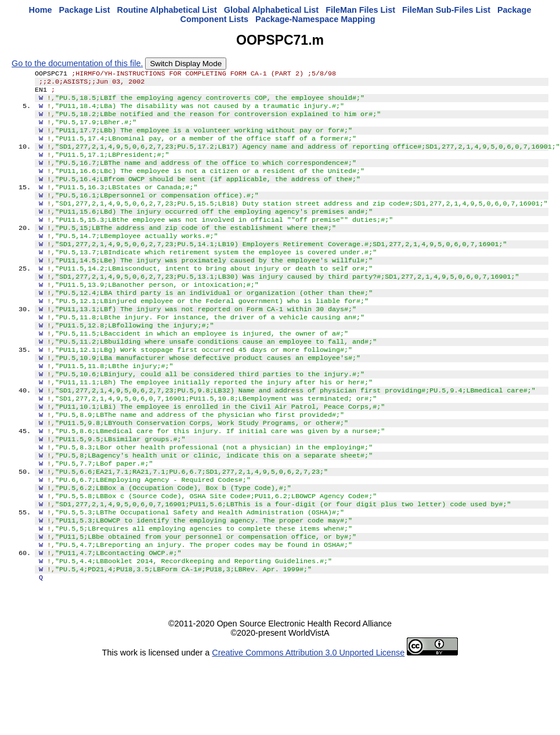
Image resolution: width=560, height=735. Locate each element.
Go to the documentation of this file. (77, 63)
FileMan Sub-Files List (446, 10)
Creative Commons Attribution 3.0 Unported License (308, 726)
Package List (85, 10)
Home (41, 10)
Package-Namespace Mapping (315, 19)
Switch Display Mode (186, 64)
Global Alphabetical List (271, 10)
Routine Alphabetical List (167, 10)
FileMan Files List (360, 10)
